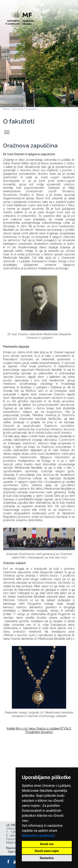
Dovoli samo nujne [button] (47, 851)
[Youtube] (15, 862)
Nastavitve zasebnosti (38, 836)
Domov (6, 109)
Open (66, 20)
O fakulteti (18, 109)
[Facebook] (9, 862)
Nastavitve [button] (47, 858)
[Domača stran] (20, 17)
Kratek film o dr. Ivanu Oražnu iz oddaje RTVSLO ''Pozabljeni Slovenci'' (39, 730)
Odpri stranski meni (7, 132)
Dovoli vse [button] (47, 844)
